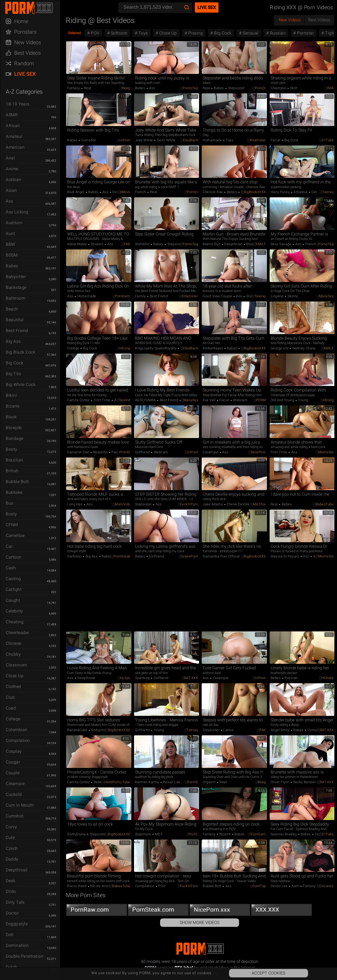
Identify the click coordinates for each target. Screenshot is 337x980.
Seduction (99, 730)
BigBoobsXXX (255, 192)
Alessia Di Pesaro (285, 556)
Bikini (11, 395)
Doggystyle (17, 924)
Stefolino (143, 244)
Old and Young (283, 400)
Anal (10, 158)
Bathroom (16, 298)
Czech (12, 848)
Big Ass (13, 341)
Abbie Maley (77, 244)
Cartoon (14, 557)
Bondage (15, 438)
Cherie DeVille (238, 504)
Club (10, 697)
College (13, 719)
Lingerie (278, 296)
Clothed (13, 687)
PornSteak (122, 556)
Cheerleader (18, 633)
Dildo (11, 891)
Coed (11, 708)
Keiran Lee (171, 782)
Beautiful (15, 320)
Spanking (143, 678)
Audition (14, 223)
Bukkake (14, 492)
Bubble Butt (17, 482)
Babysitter (16, 277)
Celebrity (14, 611)
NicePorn (259, 452)
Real (87, 88)
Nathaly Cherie (304, 348)
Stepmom (143, 834)
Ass (9, 201)
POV (95, 33)
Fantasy (74, 88)
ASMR (12, 115)
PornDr (260, 88)
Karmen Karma (148, 782)
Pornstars (25, 32)
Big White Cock (21, 385)
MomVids (326, 452)
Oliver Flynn (281, 782)
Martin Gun (212, 244)
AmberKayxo (213, 348)
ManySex (326, 296)
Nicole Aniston (102, 886)
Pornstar (305, 33)
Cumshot (15, 816)
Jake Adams (213, 504)
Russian (277, 33)
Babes (12, 266)
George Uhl (280, 348)
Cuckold (14, 794)
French (141, 192)
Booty (12, 449)
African (13, 126)
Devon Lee (280, 886)
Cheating (15, 622)
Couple (13, 773)
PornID (125, 452)
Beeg (126, 88)
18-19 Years (18, 104)
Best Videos (28, 53)
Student (97, 244)
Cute (10, 838)
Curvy (11, 827)
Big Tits (13, 374)
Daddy (12, 859)
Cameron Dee (79, 452)
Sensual (250, 33)
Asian (11, 190)
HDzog (125, 348)
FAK (331, 88)
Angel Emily (281, 730)
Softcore (118, 33)
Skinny (292, 296)
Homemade (213, 140)
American (15, 147)
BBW (11, 244)
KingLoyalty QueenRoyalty (156, 348)
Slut (249, 296)
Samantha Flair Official (221, 556)
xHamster (258, 140)
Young (303, 400)
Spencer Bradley (284, 834)
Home (21, 21)
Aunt (10, 233)
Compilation (18, 740)
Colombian (17, 730)
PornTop (259, 886)
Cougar (13, 762)
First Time (102, 400)
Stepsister (236, 88)
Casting (13, 579)
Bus (10, 503)
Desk (11, 881)
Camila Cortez (79, 400)
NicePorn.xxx (220, 911)
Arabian (14, 180)
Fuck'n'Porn (189, 504)
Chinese (14, 643)
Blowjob (14, 428)
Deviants (326, 886)
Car (9, 546)
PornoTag (190, 88)
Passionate (120, 452)
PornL (194, 834)
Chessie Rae (213, 192)
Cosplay (14, 751)
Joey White (145, 140)
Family (141, 296)
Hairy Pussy (281, 192)
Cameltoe (15, 536)
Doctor (12, 913)
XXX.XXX (281, 911)
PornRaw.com (97, 911)
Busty (11, 514)
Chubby (13, 654)
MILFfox (259, 504)
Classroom (16, 665)
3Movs (125, 192)
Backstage (16, 287)
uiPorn (125, 140)
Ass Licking (17, 212)
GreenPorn (190, 556)
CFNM (12, 525)
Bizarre (13, 406)
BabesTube (325, 504)
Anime (12, 169)
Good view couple (218, 296)
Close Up (15, 676)
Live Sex (25, 74)
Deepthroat (17, 870)
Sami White (166, 140)
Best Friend (17, 331)
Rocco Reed (77, 886)
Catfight (14, 589)
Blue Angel (76, 192)
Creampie (15, 784)
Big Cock (14, 363)
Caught (13, 600)
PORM (261, 400)
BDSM (12, 255)
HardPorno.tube (117, 782)
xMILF (261, 244)
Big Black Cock (21, 352)
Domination (17, 945)
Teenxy (328, 192)
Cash (11, 568)
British (12, 471)
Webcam (240, 400)
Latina (228, 730)
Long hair (75, 504)
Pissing (195, 33)
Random (24, 63)
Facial (276, 140)
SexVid (125, 400)
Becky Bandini (304, 782)
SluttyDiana (77, 834)
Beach (12, 309)
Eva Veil (210, 400)
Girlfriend (143, 452)
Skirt (293, 88)
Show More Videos (200, 923)
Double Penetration (25, 956)
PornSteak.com (158, 911)
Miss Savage (281, 244)
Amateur (14, 136)
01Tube (328, 140)
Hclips (125, 678)
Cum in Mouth (20, 805)
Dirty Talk (15, 902)
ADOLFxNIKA (146, 400)
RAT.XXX (191, 678)
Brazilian (15, 460)
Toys (143, 33)
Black (11, 417)
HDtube (328, 678)
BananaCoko (78, 730)
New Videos (28, 42)
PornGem (123, 296)
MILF (158, 834)
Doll (10, 935)
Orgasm (210, 782)
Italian (318, 556)
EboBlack (191, 140)
